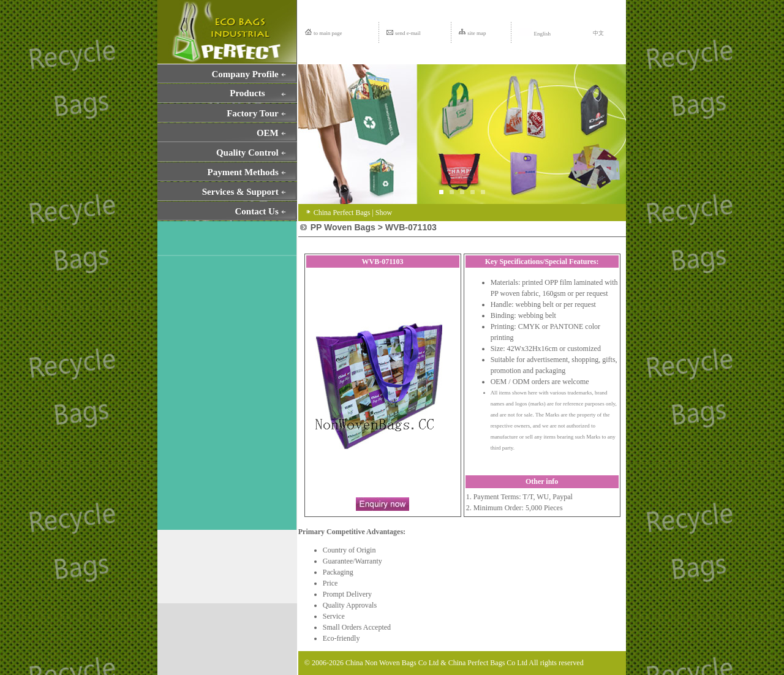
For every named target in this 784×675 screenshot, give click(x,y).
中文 (598, 33)
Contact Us (257, 211)
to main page (328, 33)
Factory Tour (253, 113)
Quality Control (247, 153)
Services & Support (240, 192)
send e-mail (408, 33)
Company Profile (245, 74)
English (534, 34)
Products (247, 93)
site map (477, 33)
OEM (268, 133)
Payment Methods (243, 172)
